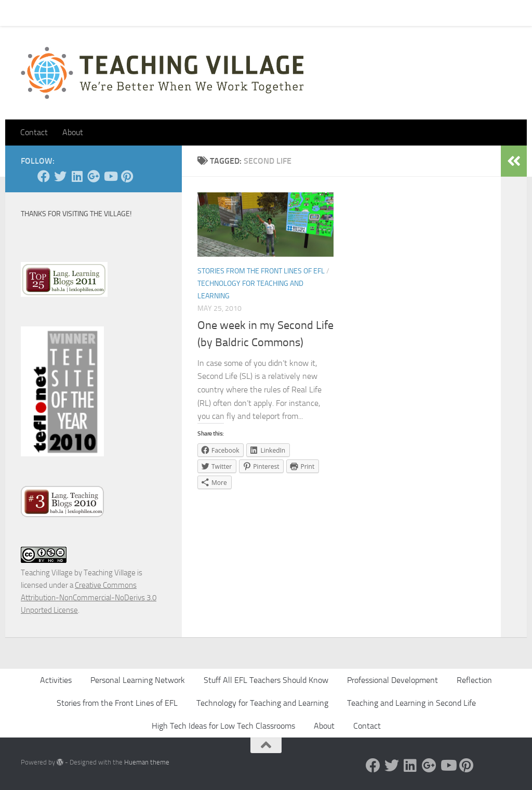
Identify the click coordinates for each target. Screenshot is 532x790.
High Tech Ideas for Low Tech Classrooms (223, 726)
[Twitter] (60, 176)
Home (23, 13)
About (164, 13)
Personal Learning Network (138, 680)
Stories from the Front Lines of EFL (261, 271)
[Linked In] (77, 176)
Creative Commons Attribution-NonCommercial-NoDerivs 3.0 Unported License (89, 598)
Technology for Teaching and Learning (262, 703)
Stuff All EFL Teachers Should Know (266, 680)
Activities (56, 680)
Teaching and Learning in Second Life (411, 703)
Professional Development (393, 680)
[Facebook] (44, 176)
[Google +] (94, 176)
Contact (62, 13)
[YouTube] (110, 176)
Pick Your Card (115, 13)
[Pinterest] (127, 176)
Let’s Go (203, 13)
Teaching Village (47, 573)
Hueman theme (147, 762)
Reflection (474, 680)
